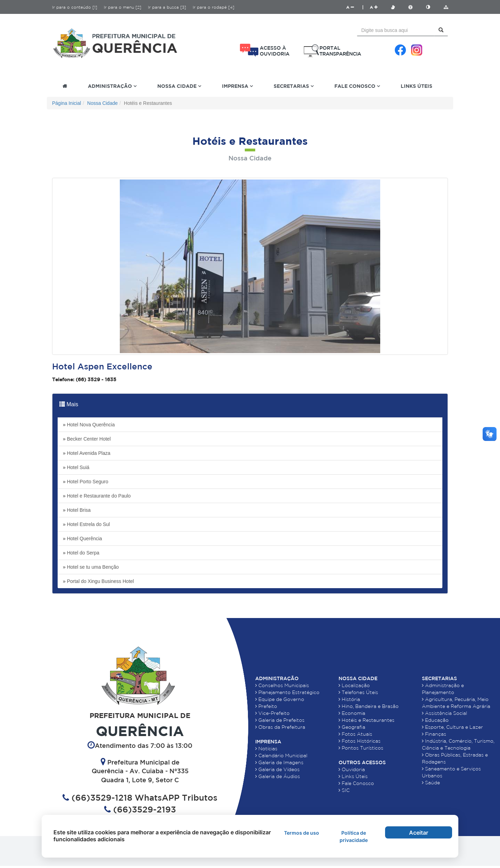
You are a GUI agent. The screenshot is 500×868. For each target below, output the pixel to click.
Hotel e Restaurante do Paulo (97, 498)
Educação (435, 723)
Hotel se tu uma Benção (91, 569)
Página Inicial (66, 106)
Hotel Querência (82, 541)
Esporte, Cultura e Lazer (452, 729)
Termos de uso (302, 833)
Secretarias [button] (294, 88)
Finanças (434, 736)
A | (355, 7)
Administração (277, 681)
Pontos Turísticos (361, 750)
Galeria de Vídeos (277, 772)
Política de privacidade (354, 836)
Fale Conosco (356, 786)
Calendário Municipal (281, 758)
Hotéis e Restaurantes (366, 723)
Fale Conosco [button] (357, 88)
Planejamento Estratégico (287, 695)
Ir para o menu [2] (123, 7)
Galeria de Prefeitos (280, 723)
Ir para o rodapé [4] (214, 7)
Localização (354, 688)
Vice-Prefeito (272, 716)
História (349, 702)
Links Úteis (416, 88)
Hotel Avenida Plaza (87, 456)
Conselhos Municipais (282, 688)
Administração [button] (112, 88)
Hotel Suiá (76, 470)
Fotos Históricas (360, 743)
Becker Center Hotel (87, 441)
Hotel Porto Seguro (86, 484)
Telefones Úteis (358, 695)
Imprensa (268, 744)
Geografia (352, 729)
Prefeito (266, 709)
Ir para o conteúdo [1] (75, 7)
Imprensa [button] (237, 88)
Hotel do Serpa (81, 555)
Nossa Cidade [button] (179, 88)
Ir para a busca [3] (167, 7)
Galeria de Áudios (278, 779)
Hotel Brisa (77, 512)
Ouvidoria (352, 772)
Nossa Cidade (102, 106)
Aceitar (419, 833)
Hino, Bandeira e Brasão (369, 709)
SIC (344, 793)
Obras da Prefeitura (280, 729)
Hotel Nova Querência (89, 427)
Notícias (266, 751)
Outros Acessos (362, 765)
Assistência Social (444, 716)
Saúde (431, 785)
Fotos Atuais (355, 736)
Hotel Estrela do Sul (86, 527)
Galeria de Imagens (279, 765)
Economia (352, 716)
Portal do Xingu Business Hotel (98, 584)
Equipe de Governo (280, 702)
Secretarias (439, 681)
